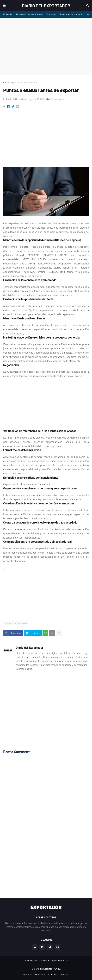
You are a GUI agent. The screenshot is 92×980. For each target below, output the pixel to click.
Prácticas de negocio (71, 14)
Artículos (53, 974)
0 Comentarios (57, 99)
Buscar (88, 6)
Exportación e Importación (24, 82)
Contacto (64, 974)
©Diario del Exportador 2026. (54, 961)
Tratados (51, 14)
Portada (8, 14)
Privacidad (40, 974)
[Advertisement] (46, 46)
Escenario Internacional (29, 14)
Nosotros (28, 974)
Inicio (6, 82)
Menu (4, 6)
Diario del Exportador (46, 6)
